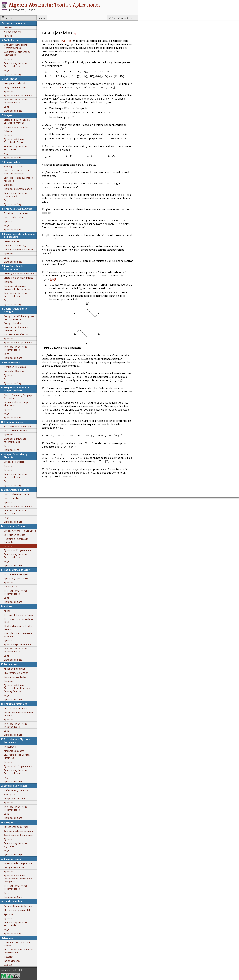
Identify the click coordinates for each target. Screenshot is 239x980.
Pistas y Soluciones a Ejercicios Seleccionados (20, 951)
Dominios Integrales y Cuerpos (20, 615)
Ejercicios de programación (18, 189)
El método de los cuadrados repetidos (18, 179)
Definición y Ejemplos (15, 367)
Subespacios (10, 794)
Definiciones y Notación (16, 213)
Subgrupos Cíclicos (13, 166)
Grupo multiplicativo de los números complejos (18, 172)
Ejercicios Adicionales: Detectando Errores (15, 141)
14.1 (63, 41)
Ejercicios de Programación (18, 95)
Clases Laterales (12, 241)
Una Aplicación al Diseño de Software (18, 635)
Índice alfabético (42, 18)
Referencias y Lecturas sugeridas (15, 845)
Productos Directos (14, 371)
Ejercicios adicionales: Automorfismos (15, 440)
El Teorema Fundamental (17, 910)
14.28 (53, 279)
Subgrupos (10, 131)
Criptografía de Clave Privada (19, 274)
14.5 (69, 41)
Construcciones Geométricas (19, 835)
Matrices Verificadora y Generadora (16, 329)
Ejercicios (9, 59)
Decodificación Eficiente (16, 334)
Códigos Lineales (12, 323)
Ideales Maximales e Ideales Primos (18, 628)
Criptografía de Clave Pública (19, 278)
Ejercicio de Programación (17, 550)
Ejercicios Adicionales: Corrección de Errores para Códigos (18, 879)
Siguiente (132, 18)
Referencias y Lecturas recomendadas (15, 194)
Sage (6, 70)
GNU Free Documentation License (17, 944)
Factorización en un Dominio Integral (18, 714)
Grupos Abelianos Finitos (17, 494)
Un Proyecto (10, 587)
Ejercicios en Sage (13, 74)
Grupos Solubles (12, 498)
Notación (9, 957)
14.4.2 (58, 87)
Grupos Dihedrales (13, 217)
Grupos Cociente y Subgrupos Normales (19, 397)
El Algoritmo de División (16, 87)
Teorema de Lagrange (15, 245)
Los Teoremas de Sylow (16, 574)
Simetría (8, 466)
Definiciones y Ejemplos (16, 127)
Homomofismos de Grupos (18, 426)
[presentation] (76, 44)
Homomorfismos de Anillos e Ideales (19, 620)
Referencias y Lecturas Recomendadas (15, 65)
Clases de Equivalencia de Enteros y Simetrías (17, 121)
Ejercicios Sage (12, 450)
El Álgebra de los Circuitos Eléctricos (17, 756)
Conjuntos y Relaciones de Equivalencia (17, 53)
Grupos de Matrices (14, 462)
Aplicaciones (10, 914)
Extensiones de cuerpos (16, 827)
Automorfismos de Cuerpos (18, 906)
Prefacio (8, 36)
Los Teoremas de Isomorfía (18, 430)
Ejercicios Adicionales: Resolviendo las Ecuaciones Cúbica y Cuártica (18, 688)
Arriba (124, 18)
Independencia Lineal (15, 798)
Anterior (115, 18)
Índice (9, 18)
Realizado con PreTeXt (12, 970)
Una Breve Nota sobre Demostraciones (15, 46)
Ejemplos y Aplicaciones (16, 578)
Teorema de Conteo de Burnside (16, 540)
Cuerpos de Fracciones (16, 708)
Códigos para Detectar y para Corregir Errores (19, 318)
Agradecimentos (12, 32)
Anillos (7, 611)
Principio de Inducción (15, 83)
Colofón (8, 27)
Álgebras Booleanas (14, 751)
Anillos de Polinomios (15, 669)
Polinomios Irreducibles (16, 677)
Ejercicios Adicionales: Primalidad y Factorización (17, 287)
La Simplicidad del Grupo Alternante (17, 404)
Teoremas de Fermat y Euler (19, 249)
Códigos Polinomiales (15, 867)
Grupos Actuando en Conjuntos (20, 531)
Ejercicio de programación (17, 644)
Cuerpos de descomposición (18, 831)
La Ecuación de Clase (15, 535)
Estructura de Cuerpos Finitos (19, 863)
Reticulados (10, 747)
